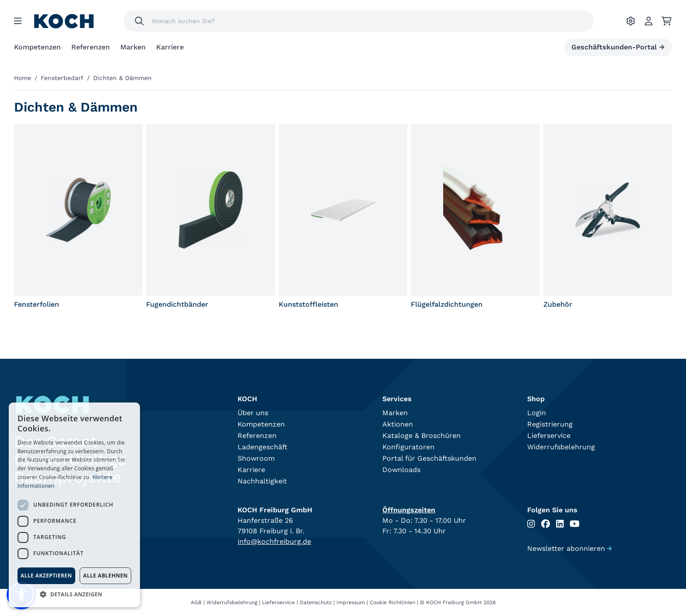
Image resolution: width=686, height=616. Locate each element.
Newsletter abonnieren (570, 548)
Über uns (253, 413)
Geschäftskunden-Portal (618, 47)
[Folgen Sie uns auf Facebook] (546, 524)
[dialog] (74, 505)
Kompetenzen (37, 47)
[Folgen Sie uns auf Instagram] (531, 524)
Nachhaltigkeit (262, 481)
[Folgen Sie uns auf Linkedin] (560, 524)
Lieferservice (549, 436)
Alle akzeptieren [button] (46, 576)
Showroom (256, 458)
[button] (74, 594)
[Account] (649, 21)
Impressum (351, 602)
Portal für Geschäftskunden (429, 458)
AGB (196, 602)
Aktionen (398, 424)
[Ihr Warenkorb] (667, 21)
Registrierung (550, 424)
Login (537, 413)
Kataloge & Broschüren (422, 436)
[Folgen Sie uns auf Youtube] (575, 524)
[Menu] (18, 21)
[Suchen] (139, 21)
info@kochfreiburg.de (274, 541)
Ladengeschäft (262, 447)
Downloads (401, 470)
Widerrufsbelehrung (561, 447)
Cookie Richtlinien (392, 602)
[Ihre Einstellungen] (631, 21)
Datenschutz (316, 602)
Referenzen (91, 47)
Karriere (170, 47)
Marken (133, 47)
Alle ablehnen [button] (105, 576)
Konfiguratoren (408, 447)
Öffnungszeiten (409, 510)
